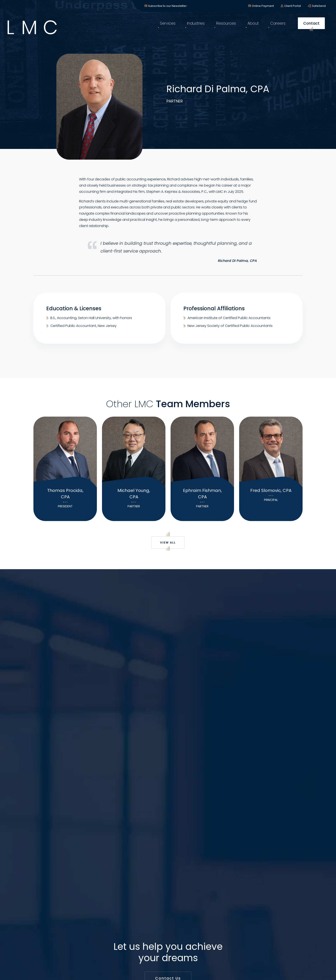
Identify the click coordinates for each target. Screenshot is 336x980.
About (251, 28)
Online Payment (263, 6)
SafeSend (319, 6)
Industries (193, 28)
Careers (275, 28)
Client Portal (292, 6)
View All (168, 544)
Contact (309, 29)
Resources (224, 28)
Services (165, 28)
